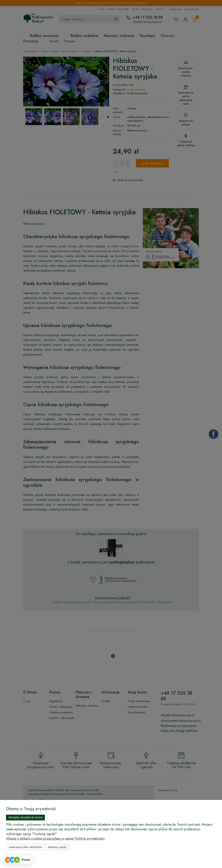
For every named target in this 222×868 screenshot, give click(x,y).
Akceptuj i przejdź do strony (26, 817)
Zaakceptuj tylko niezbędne (25, 847)
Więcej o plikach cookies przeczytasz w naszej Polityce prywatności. (56, 839)
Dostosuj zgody (57, 847)
